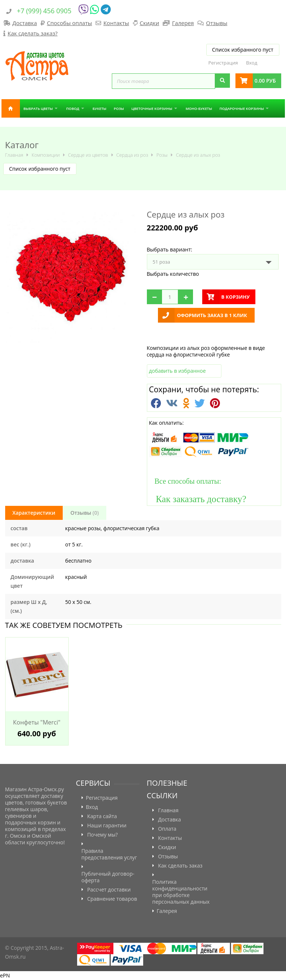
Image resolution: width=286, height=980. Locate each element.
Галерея (183, 23)
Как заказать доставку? (198, 499)
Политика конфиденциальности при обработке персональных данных (181, 892)
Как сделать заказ (180, 866)
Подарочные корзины (242, 109)
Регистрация (223, 63)
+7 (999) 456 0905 (44, 11)
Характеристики (34, 513)
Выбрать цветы (38, 109)
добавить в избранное (178, 371)
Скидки (150, 23)
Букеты (99, 109)
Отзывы (217, 23)
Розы (119, 109)
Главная (11, 108)
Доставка (25, 23)
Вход (252, 63)
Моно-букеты (199, 109)
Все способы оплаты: (185, 481)
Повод (73, 109)
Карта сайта (102, 816)
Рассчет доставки (109, 890)
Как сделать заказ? (33, 33)
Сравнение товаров (112, 899)
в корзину (236, 297)
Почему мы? (102, 835)
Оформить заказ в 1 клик (212, 315)
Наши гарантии (107, 826)
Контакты (116, 23)
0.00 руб (265, 81)
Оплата (167, 829)
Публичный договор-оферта (108, 877)
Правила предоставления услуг (109, 854)
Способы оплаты (69, 23)
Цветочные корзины (152, 109)
